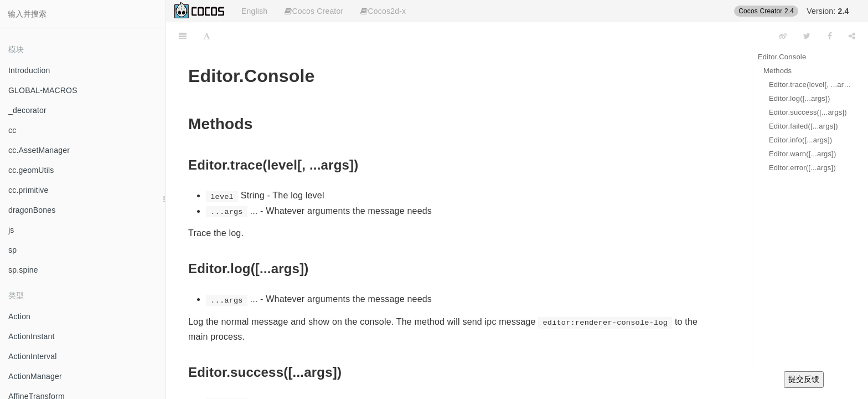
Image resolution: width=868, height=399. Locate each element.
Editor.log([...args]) (799, 98)
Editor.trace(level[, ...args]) (810, 85)
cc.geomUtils (31, 170)
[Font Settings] (207, 36)
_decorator (27, 110)
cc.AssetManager (39, 150)
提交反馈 (804, 379)
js (11, 230)
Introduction (29, 70)
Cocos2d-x (383, 11)
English (254, 11)
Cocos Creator (314, 11)
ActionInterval (33, 356)
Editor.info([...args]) (800, 140)
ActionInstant (32, 336)
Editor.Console (782, 57)
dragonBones (32, 210)
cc (12, 130)
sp (12, 250)
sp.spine (23, 270)
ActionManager (35, 376)
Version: (828, 11)
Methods (777, 71)
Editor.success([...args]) (808, 112)
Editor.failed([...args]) (804, 126)
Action (19, 316)
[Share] (852, 36)
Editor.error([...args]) (802, 168)
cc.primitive (28, 190)
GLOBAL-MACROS (43, 90)
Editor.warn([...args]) (802, 154)
